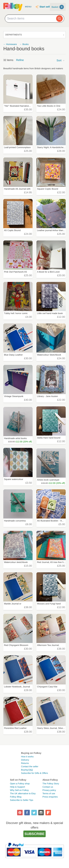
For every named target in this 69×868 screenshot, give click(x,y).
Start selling (46, 7)
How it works (27, 757)
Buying (27, 770)
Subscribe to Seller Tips (22, 800)
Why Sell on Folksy (19, 790)
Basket (58, 7)
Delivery (25, 760)
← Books (24, 44)
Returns (25, 763)
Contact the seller (30, 766)
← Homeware (10, 44)
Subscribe (34, 834)
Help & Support (17, 787)
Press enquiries (50, 797)
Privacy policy (49, 790)
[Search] (59, 19)
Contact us (48, 787)
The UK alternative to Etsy (23, 793)
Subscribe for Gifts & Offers (35, 773)
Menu (28, 7)
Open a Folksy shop (20, 784)
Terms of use (49, 793)
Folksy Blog (16, 797)
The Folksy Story (51, 784)
